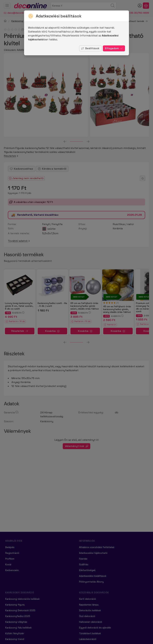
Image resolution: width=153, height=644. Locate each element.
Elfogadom (114, 48)
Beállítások (90, 48)
